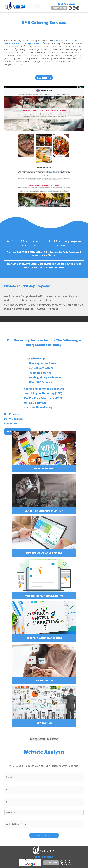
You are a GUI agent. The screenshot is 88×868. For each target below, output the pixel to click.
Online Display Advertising (44, 579)
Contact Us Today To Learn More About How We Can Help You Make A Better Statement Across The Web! (44, 266)
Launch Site (44, 78)
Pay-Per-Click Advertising (44, 537)
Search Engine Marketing (44, 622)
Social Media (44, 664)
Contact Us (11, 500)
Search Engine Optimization (44, 494)
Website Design (44, 452)
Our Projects (12, 490)
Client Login (59, 8)
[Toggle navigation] (37, 6)
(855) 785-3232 (66, 4)
